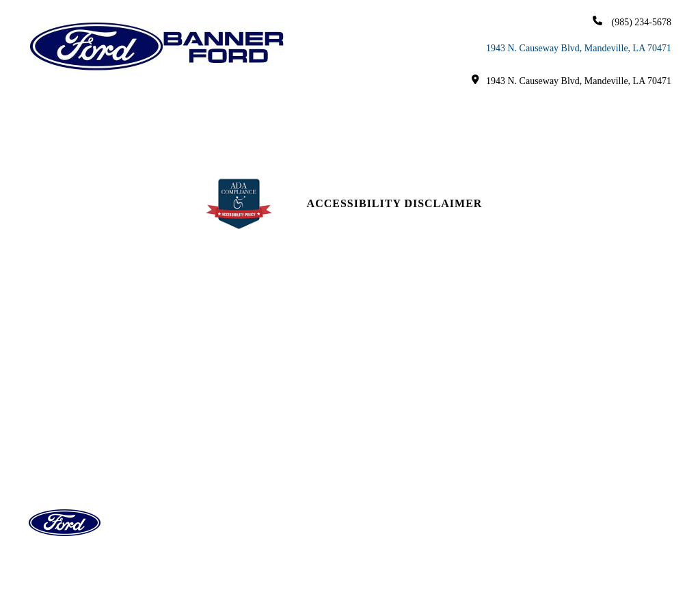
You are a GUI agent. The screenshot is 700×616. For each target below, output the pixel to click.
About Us (608, 110)
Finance (320, 110)
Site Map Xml (558, 465)
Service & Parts (420, 110)
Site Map (547, 441)
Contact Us (389, 404)
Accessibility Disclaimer (395, 203)
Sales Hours (226, 404)
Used (174, 110)
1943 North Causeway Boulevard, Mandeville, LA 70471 (109, 424)
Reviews (381, 454)
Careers (350, 140)
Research (523, 110)
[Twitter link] (595, 411)
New (115, 110)
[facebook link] (531, 411)
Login (540, 514)
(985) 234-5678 (632, 22)
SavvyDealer (483, 576)
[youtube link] (562, 411)
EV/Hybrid (249, 110)
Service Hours (231, 429)
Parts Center (228, 454)
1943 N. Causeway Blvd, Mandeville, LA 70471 (579, 48)
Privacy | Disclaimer (578, 490)
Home (68, 110)
